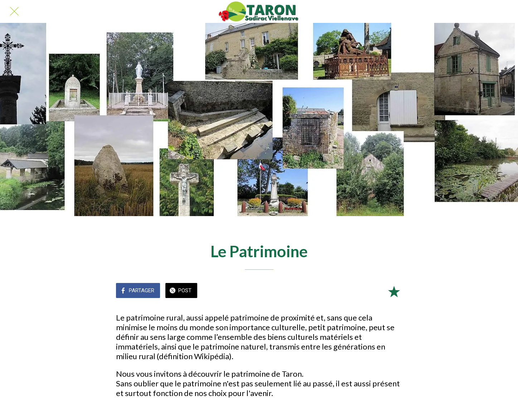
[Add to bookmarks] (394, 291)
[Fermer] (14, 11)
